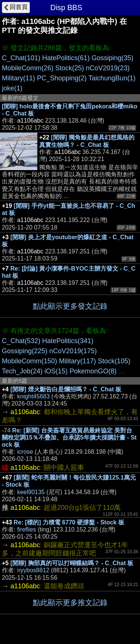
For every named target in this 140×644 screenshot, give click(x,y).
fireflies (27, 529)
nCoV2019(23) (108, 68)
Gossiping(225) (25, 351)
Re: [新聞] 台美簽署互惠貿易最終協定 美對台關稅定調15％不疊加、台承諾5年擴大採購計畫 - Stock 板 (69, 437)
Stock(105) (114, 361)
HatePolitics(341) (68, 341)
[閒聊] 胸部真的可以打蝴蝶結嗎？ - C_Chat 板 (72, 563)
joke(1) (12, 88)
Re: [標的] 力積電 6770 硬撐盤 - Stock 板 (69, 522)
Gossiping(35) (112, 58)
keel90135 (31, 492)
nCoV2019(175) (73, 351)
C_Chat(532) (21, 341)
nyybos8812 (33, 570)
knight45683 (33, 396)
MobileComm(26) (28, 68)
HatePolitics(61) (66, 58)
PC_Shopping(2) (62, 78)
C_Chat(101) (21, 58)
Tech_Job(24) (22, 371)
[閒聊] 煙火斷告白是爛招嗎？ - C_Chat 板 (66, 389)
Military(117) (77, 361)
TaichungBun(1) (112, 78)
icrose (25, 452)
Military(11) (18, 78)
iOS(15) (56, 371)
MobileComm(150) (29, 361)
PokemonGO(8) (93, 371)
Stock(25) (70, 68)
